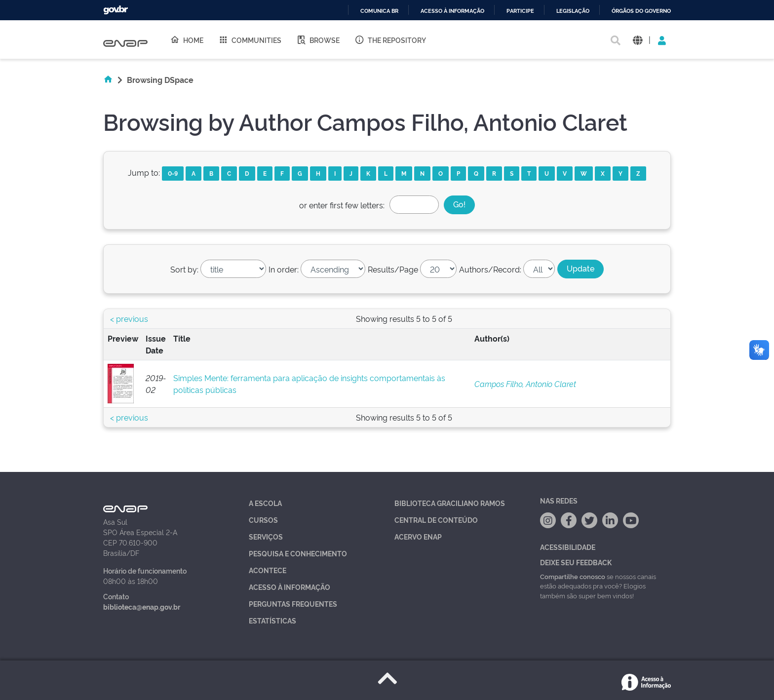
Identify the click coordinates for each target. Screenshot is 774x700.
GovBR (116, 10)
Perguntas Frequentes (293, 603)
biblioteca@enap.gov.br (142, 606)
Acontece (268, 570)
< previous (129, 318)
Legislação (573, 11)
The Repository (390, 39)
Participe (520, 11)
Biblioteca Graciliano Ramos (450, 503)
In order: (284, 269)
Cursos (263, 520)
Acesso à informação (452, 11)
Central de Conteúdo (436, 520)
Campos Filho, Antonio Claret (525, 384)
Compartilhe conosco (573, 576)
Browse (318, 39)
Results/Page (393, 269)
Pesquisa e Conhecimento (298, 553)
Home (187, 39)
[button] (638, 40)
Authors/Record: (490, 269)
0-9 (173, 173)
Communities (250, 39)
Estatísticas (272, 620)
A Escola (265, 503)
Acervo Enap (418, 536)
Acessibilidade (568, 547)
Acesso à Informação (290, 587)
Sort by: (184, 269)
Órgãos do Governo (641, 11)
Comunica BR (379, 11)
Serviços (266, 536)
